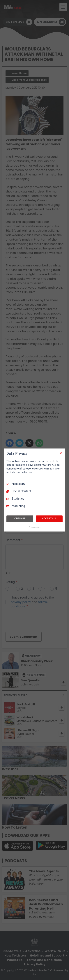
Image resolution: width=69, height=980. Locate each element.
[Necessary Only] (61, 453)
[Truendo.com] (35, 527)
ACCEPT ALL (49, 519)
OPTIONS (20, 519)
